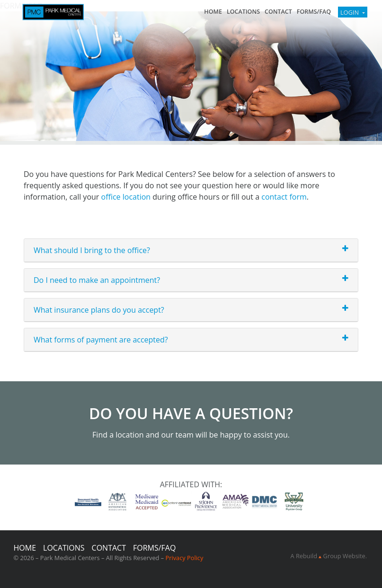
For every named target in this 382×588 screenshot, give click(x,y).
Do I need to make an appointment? (97, 280)
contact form (284, 197)
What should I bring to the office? (92, 250)
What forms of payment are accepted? (101, 340)
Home (213, 12)
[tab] (191, 250)
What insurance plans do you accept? (99, 310)
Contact (278, 12)
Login (350, 12)
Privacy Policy (184, 558)
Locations (243, 12)
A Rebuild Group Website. (329, 556)
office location (126, 197)
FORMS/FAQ (314, 12)
